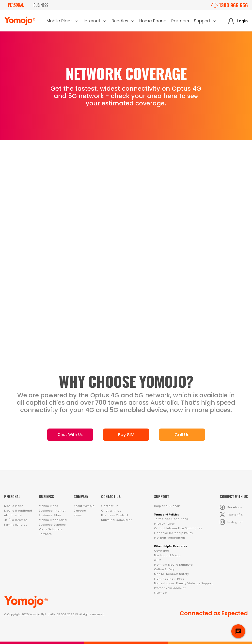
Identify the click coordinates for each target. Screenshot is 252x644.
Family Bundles (16, 525)
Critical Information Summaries (178, 528)
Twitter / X (231, 515)
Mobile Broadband (18, 511)
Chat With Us (70, 435)
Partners (180, 21)
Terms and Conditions (171, 519)
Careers (80, 511)
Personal (16, 5)
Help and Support (167, 506)
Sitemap (160, 593)
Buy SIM (126, 435)
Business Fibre (50, 515)
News (78, 515)
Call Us (182, 435)
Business (41, 5)
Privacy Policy (164, 524)
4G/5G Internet (16, 520)
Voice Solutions (51, 529)
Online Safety (164, 569)
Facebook (231, 507)
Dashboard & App (167, 555)
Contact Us (110, 506)
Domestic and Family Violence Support (184, 583)
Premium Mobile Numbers (173, 565)
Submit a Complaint (116, 520)
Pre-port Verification (170, 538)
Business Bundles (52, 525)
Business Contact (115, 515)
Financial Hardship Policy (174, 533)
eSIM (158, 560)
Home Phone (153, 21)
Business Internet (52, 511)
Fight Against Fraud (169, 579)
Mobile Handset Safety (172, 574)
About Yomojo (84, 506)
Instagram (232, 522)
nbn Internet (13, 515)
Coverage (162, 551)
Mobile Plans (14, 506)
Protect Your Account (170, 588)
